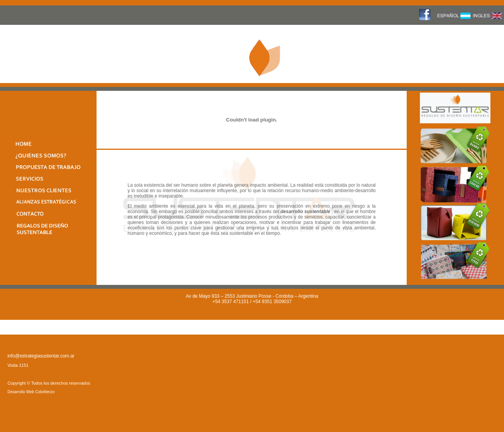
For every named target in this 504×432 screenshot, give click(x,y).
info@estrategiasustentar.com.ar (41, 356)
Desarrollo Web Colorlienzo (31, 392)
